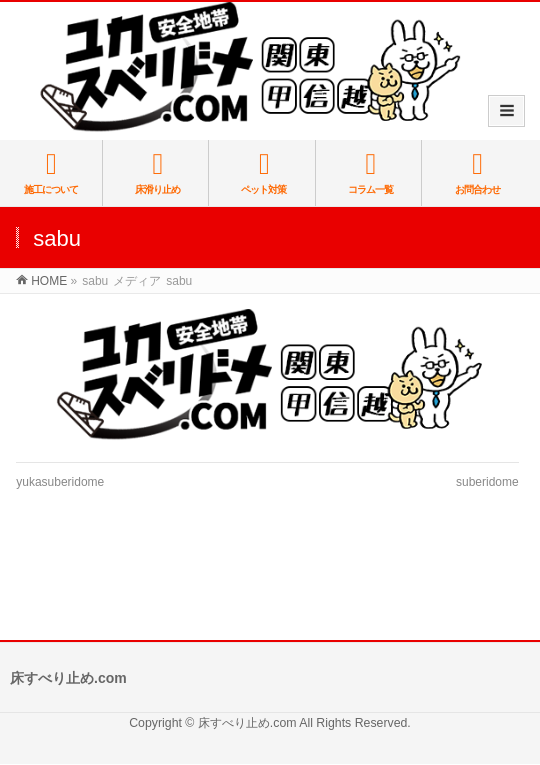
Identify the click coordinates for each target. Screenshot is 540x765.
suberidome (487, 482)
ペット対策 (264, 172)
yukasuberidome (60, 482)
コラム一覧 (370, 172)
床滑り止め (157, 172)
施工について (51, 172)
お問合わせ (477, 172)
